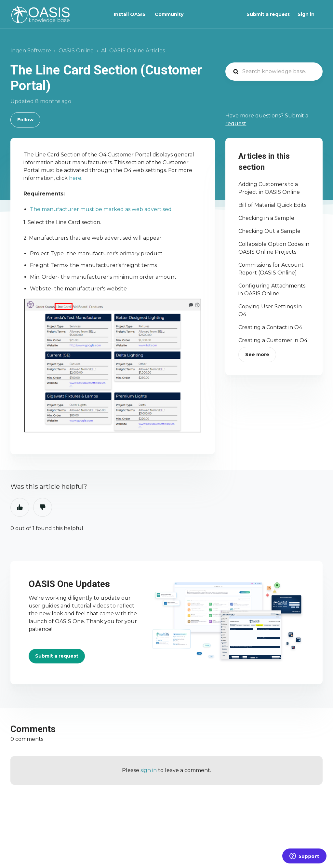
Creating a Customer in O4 (273, 340)
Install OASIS (130, 14)
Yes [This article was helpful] (20, 507)
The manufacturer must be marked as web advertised (101, 209)
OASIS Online (76, 51)
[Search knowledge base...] (274, 72)
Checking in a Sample (266, 218)
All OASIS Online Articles (133, 51)
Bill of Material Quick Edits (272, 205)
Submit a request (268, 14)
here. (76, 178)
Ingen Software (31, 51)
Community (169, 14)
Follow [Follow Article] (25, 120)
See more (257, 354)
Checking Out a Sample (269, 231)
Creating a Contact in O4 (270, 327)
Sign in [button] (306, 14)
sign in (149, 770)
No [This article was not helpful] (43, 507)
